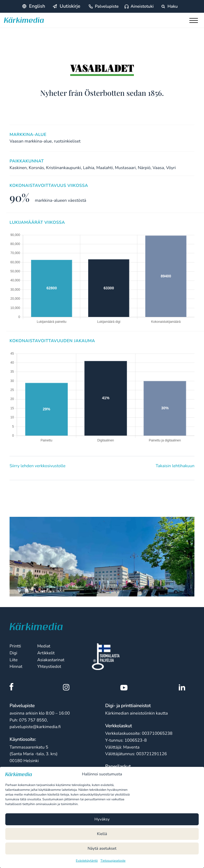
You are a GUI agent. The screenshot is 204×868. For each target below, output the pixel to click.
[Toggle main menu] (195, 22)
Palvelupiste (107, 6)
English (37, 6)
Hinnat (16, 667)
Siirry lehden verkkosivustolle (37, 466)
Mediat (44, 646)
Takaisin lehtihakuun (175, 466)
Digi (13, 653)
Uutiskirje (70, 6)
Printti (15, 646)
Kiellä (102, 834)
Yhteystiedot (49, 667)
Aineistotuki (142, 6)
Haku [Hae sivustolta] (169, 6)
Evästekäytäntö (87, 861)
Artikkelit (46, 653)
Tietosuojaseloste (113, 861)
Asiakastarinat (51, 660)
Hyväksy (102, 819)
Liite (14, 660)
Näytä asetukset (102, 849)
